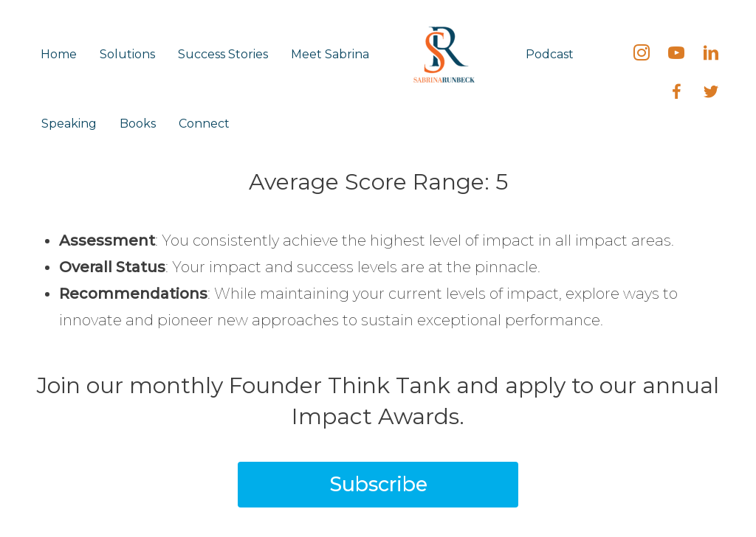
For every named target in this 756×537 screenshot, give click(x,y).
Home (59, 54)
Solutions (127, 54)
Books (138, 124)
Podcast (550, 54)
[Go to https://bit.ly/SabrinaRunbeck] (676, 55)
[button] (378, 485)
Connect (204, 124)
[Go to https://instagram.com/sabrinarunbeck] (642, 55)
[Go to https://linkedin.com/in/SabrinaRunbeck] (711, 55)
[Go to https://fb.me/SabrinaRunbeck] (676, 94)
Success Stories (223, 54)
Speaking (69, 124)
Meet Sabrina (330, 54)
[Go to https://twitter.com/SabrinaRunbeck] (711, 94)
